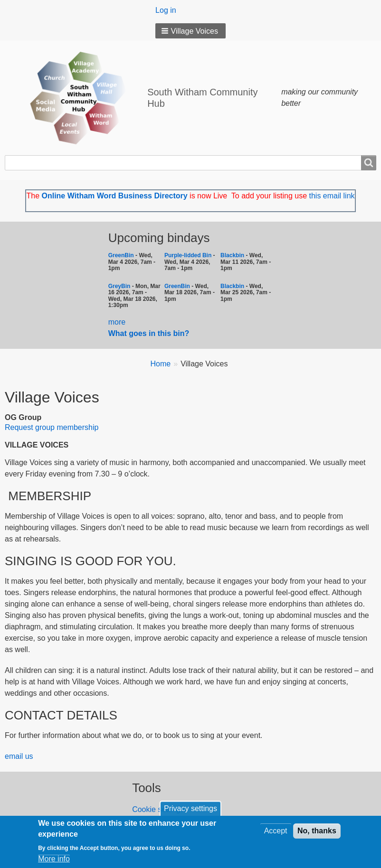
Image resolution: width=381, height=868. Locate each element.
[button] (190, 31)
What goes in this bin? (150, 333)
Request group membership (52, 427)
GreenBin (122, 255)
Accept (276, 831)
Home (161, 364)
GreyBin (119, 286)
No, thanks (317, 831)
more (117, 322)
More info (54, 859)
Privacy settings (190, 809)
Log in (166, 10)
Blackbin (232, 255)
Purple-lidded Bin (188, 255)
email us (19, 756)
